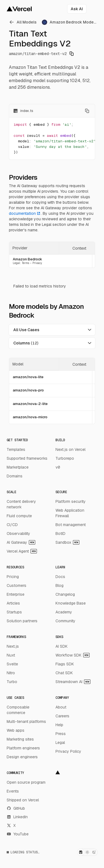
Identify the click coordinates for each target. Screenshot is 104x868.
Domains (15, 476)
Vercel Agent (22, 551)
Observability (18, 534)
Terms (26, 263)
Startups (14, 612)
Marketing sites (20, 739)
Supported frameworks (27, 458)
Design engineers (22, 757)
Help (59, 725)
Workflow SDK (73, 655)
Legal (60, 742)
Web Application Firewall (70, 513)
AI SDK (62, 646)
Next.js (13, 646)
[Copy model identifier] (72, 54)
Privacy (37, 263)
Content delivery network (21, 504)
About (61, 707)
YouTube (18, 834)
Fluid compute (19, 516)
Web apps (16, 730)
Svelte (12, 664)
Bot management (71, 525)
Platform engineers (23, 748)
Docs (60, 577)
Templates (16, 449)
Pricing (13, 577)
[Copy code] (87, 111)
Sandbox (67, 542)
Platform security (71, 501)
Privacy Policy (68, 751)
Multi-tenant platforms (26, 721)
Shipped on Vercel (23, 800)
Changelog (65, 594)
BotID (60, 534)
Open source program (26, 782)
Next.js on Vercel (70, 449)
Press (61, 734)
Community (65, 621)
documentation (25, 213)
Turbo (12, 682)
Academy (64, 612)
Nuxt (11, 655)
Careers (62, 716)
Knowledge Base (71, 603)
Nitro (11, 673)
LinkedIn (17, 817)
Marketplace (18, 467)
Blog (59, 585)
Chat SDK (64, 673)
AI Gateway (21, 542)
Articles (13, 603)
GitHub (16, 808)
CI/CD (12, 525)
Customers (17, 585)
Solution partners (22, 621)
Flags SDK (65, 664)
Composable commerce (18, 710)
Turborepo (65, 458)
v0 (58, 467)
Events (13, 791)
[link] (24, 22)
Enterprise (16, 594)
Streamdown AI (73, 682)
